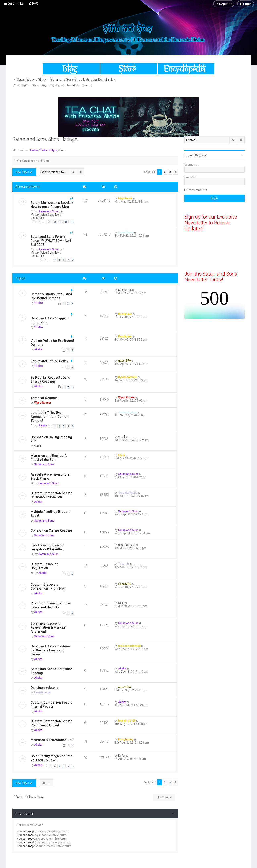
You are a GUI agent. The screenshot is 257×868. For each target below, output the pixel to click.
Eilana (62, 150)
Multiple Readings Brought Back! (50, 514)
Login (188, 155)
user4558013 (127, 545)
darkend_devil (128, 412)
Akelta (34, 150)
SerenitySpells (128, 493)
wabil (37, 446)
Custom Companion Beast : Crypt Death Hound (51, 723)
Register (201, 155)
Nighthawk (125, 198)
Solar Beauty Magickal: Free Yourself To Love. (52, 758)
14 (60, 222)
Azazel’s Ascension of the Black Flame (50, 476)
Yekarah (124, 564)
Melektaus (125, 290)
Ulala (122, 455)
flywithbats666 (128, 377)
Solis (121, 603)
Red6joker (125, 314)
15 (66, 222)
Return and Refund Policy (49, 361)
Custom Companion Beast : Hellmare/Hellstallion (51, 495)
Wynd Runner (43, 403)
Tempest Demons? (45, 398)
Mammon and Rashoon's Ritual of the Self (49, 458)
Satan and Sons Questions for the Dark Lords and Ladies (51, 650)
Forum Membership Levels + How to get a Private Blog (52, 205)
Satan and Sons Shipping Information (50, 320)
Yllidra (43, 150)
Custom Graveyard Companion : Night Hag (48, 586)
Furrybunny (126, 739)
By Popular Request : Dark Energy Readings (50, 379)
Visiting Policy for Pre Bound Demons (52, 343)
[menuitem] (33, 3)
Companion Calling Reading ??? (51, 439)
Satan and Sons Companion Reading (52, 671)
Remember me (198, 190)
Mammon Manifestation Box (52, 740)
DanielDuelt (126, 232)
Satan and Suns (48, 211)
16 (72, 222)
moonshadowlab (129, 646)
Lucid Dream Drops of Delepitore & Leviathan (47, 547)
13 (54, 222)
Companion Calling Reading (51, 530)
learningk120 (127, 721)
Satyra (53, 150)
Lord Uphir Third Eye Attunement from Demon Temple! (49, 417)
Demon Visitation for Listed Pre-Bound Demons (51, 296)
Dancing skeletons (44, 688)
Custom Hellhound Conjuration (44, 566)
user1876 (124, 361)
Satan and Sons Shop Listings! (45, 139)
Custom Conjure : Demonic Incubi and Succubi (51, 605)
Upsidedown (42, 692)
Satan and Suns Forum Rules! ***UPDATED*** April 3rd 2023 (51, 241)
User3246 (125, 584)
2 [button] (165, 172)
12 (49, 222)
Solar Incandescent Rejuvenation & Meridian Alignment (49, 627)
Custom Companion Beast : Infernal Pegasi (51, 704)
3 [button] (170, 172)
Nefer (122, 756)
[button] (176, 172)
